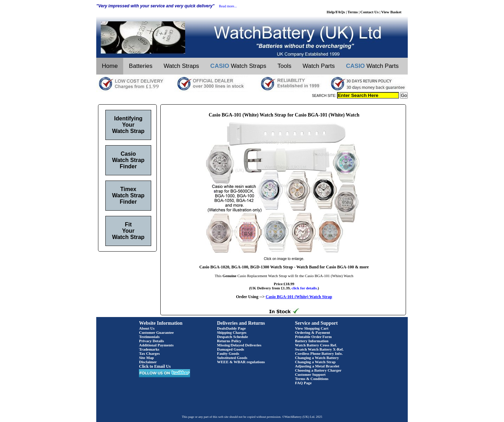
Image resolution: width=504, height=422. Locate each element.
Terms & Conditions (312, 379)
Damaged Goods (230, 349)
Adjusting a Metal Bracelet (317, 366)
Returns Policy (229, 341)
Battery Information (312, 341)
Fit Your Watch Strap (128, 231)
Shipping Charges (232, 332)
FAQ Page (303, 383)
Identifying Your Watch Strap (128, 125)
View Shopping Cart (312, 328)
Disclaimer (148, 362)
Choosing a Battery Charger (318, 370)
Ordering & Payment (313, 332)
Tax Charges (149, 353)
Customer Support (310, 374)
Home (110, 66)
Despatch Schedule (232, 337)
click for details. (305, 288)
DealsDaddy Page (231, 328)
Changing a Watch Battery (317, 358)
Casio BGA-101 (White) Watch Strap (299, 297)
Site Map (146, 358)
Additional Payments (156, 345)
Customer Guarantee (156, 332)
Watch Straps (181, 66)
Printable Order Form (313, 337)
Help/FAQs (336, 12)
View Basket (391, 12)
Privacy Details (151, 341)
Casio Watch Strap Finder (128, 160)
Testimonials (149, 337)
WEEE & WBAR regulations (241, 362)
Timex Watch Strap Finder (128, 195)
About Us (147, 328)
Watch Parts (319, 66)
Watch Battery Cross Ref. (316, 345)
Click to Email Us (155, 366)
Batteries (141, 66)
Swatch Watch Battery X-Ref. (319, 349)
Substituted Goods (232, 358)
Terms (353, 12)
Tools (285, 66)
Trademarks (149, 349)
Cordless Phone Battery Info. (319, 353)
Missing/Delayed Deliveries (239, 345)
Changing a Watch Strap (315, 362)
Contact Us (370, 12)
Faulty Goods (228, 353)
